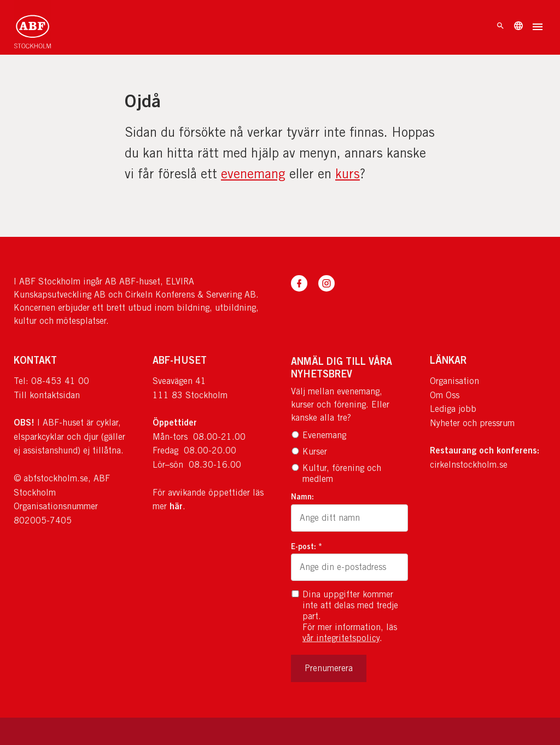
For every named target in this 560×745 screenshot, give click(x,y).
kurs (348, 173)
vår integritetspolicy (341, 638)
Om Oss (445, 395)
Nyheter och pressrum (472, 423)
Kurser (309, 452)
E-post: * (307, 546)
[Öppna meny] (538, 28)
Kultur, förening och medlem (336, 473)
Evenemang (319, 435)
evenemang (253, 173)
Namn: (302, 496)
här (176, 506)
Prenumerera (329, 668)
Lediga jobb (453, 409)
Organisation (454, 381)
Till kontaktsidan (47, 395)
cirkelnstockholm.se (469, 465)
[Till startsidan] (33, 27)
